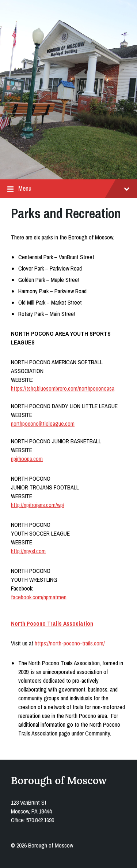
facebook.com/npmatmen (39, 597)
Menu (68, 189)
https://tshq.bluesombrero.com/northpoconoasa (63, 388)
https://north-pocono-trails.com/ (70, 643)
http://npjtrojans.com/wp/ (38, 505)
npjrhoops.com (27, 459)
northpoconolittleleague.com (43, 424)
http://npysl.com (28, 551)
